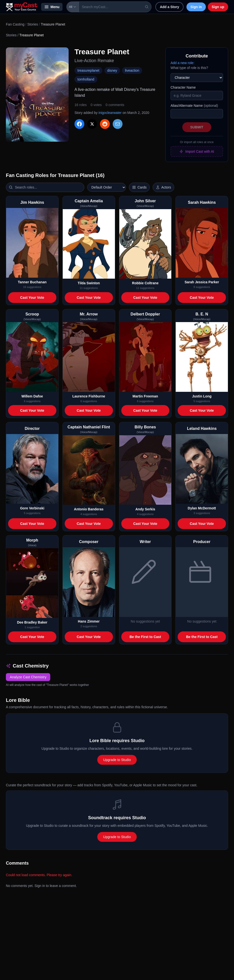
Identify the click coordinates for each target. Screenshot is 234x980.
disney (112, 70)
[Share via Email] (118, 124)
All (73, 7)
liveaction (132, 70)
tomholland (86, 79)
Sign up (218, 7)
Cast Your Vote (32, 298)
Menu (52, 7)
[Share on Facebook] (79, 124)
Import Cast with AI (197, 151)
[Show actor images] (163, 187)
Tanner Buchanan (32, 282)
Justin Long (202, 396)
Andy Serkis (145, 509)
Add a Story (169, 7)
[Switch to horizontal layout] (139, 187)
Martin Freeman (145, 396)
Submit (197, 127)
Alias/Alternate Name (194, 106)
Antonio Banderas (89, 509)
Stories (33, 24)
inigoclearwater (110, 113)
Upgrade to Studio (117, 760)
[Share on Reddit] (105, 124)
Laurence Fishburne (89, 396)
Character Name (183, 87)
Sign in (196, 7)
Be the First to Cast (145, 637)
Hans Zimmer (89, 621)
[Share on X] (92, 124)
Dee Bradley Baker (32, 622)
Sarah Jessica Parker (202, 282)
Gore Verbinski (32, 508)
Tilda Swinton (89, 283)
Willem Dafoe (32, 396)
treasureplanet (88, 70)
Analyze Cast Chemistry (28, 677)
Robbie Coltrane (145, 283)
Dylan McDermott (202, 508)
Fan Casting (15, 24)
